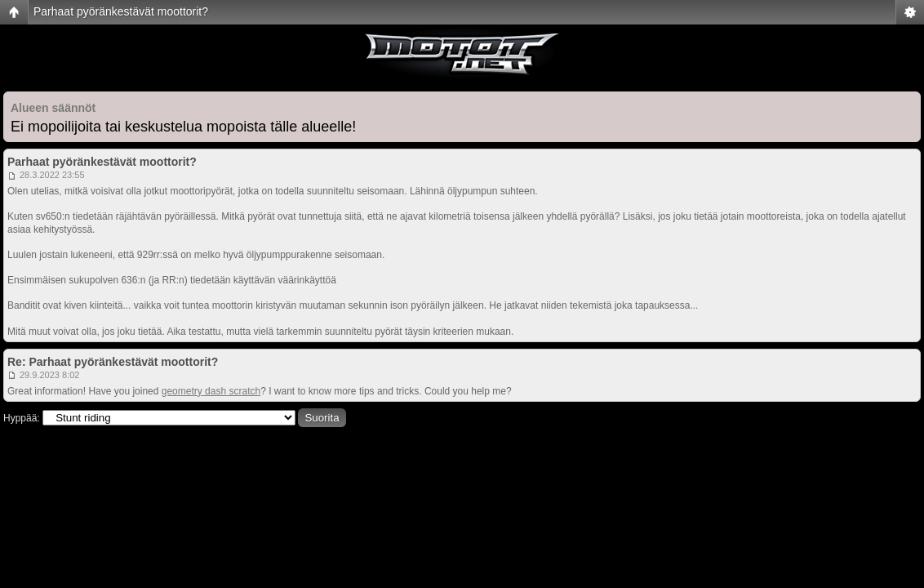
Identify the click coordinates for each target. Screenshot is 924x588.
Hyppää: (22, 418)
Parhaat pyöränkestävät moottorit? (121, 11)
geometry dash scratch (211, 391)
